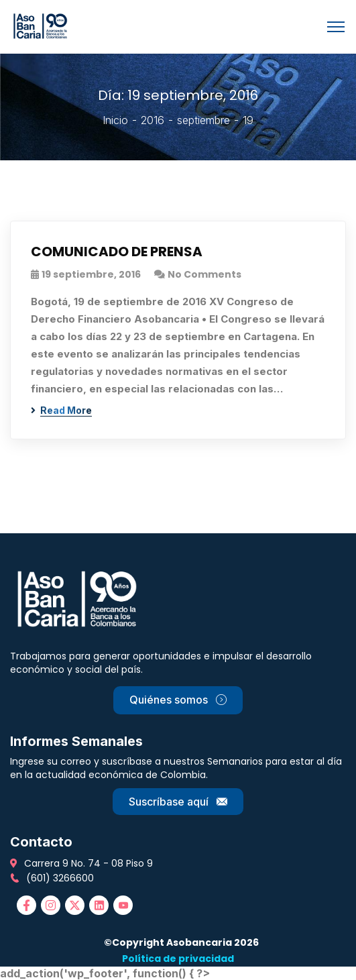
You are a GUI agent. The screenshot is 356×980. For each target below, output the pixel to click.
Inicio (115, 120)
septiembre (203, 120)
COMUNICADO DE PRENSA (117, 252)
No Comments (204, 274)
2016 (153, 120)
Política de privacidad (178, 959)
